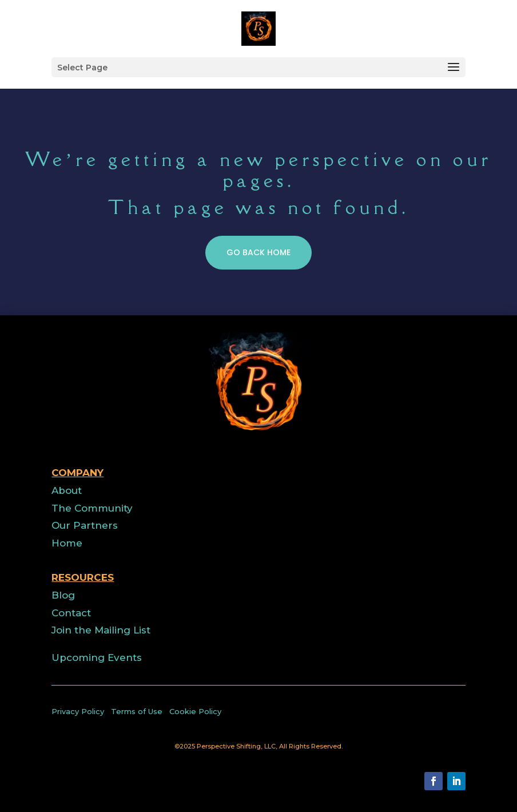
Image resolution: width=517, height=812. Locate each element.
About (67, 490)
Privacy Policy (78, 711)
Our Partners (85, 525)
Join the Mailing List (101, 630)
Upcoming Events (97, 657)
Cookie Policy (195, 711)
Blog (63, 595)
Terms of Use (137, 711)
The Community (92, 508)
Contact (71, 613)
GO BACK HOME (258, 280)
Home (67, 543)
